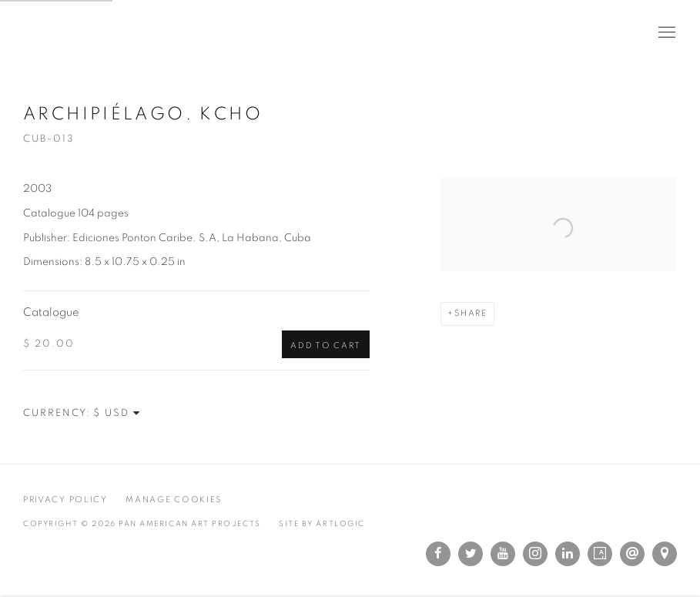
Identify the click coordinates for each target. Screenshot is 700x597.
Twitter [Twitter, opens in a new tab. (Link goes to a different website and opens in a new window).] (471, 554)
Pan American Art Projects (100, 33)
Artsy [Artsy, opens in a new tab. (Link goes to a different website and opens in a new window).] (600, 554)
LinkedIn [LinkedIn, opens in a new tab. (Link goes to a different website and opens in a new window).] (568, 554)
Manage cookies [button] (174, 500)
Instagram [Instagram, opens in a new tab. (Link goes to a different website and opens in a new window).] (535, 554)
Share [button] (471, 313)
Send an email (632, 554)
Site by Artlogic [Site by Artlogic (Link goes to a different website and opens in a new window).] (322, 524)
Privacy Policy (65, 500)
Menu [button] (665, 33)
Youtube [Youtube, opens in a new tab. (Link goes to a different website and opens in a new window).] (503, 554)
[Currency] (117, 413)
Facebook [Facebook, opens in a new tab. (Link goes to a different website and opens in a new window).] (438, 554)
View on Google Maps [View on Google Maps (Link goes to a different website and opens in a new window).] (665, 554)
